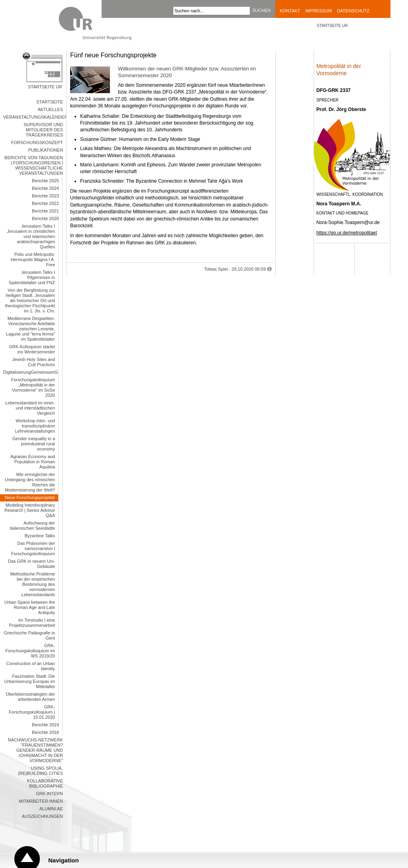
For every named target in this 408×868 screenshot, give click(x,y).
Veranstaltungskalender (35, 117)
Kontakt (290, 11)
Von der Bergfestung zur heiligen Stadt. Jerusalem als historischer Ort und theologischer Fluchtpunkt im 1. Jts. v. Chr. (30, 300)
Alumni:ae (51, 809)
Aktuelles (50, 109)
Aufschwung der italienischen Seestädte (32, 526)
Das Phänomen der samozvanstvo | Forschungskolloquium (33, 548)
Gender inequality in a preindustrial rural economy (34, 444)
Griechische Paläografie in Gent (29, 635)
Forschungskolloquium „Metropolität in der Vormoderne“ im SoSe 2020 (33, 387)
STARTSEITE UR (332, 26)
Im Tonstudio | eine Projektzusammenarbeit (32, 623)
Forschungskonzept (37, 142)
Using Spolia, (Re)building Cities (40, 771)
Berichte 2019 (45, 725)
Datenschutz (353, 11)
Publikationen (46, 150)
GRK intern (49, 794)
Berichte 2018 (45, 732)
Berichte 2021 (45, 211)
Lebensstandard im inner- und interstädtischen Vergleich (30, 408)
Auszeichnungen (42, 816)
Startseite (50, 102)
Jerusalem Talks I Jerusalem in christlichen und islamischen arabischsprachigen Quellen (31, 236)
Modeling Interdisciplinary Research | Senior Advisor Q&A (30, 510)
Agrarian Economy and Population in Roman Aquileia (33, 462)
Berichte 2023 (45, 196)
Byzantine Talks (40, 536)
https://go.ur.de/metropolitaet (347, 233)
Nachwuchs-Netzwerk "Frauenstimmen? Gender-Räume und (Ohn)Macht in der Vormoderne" (35, 750)
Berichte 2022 (45, 203)
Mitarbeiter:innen (41, 801)
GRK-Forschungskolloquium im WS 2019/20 (30, 651)
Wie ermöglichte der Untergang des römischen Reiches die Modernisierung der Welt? (30, 482)
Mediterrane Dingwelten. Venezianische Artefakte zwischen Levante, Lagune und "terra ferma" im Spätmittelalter (30, 329)
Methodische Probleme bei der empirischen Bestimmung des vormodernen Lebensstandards (32, 584)
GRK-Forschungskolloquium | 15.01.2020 (32, 712)
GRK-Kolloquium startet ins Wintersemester (32, 349)
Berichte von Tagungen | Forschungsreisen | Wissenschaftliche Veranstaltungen (34, 165)
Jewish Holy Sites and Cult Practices (33, 362)
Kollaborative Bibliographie (45, 783)
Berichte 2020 (45, 218)
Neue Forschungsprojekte (30, 497)
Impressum (319, 11)
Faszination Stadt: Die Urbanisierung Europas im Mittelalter (30, 681)
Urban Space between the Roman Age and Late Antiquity (30, 607)
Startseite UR (45, 87)
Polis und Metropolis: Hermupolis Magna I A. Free (33, 259)
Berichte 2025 (45, 181)
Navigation (64, 860)
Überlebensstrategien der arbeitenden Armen (30, 697)
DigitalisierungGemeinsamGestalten (31, 372)
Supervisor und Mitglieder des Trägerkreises (43, 130)
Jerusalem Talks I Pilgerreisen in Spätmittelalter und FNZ (32, 277)
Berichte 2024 (45, 188)
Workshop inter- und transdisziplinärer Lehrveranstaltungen (35, 426)
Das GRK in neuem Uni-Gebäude (31, 564)
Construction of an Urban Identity (31, 666)
